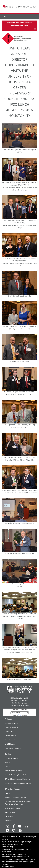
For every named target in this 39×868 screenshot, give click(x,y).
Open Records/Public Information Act (18, 783)
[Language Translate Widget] (20, 713)
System (9, 817)
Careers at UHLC (11, 736)
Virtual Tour (9, 821)
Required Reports (23, 857)
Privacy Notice (7, 852)
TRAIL (22, 844)
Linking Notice (31, 849)
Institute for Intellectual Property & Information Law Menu (19, 24)
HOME (5, 16)
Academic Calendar (12, 723)
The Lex (8, 762)
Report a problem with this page (13, 842)
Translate (22, 715)
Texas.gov (28, 842)
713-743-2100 (17, 703)
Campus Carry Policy (12, 727)
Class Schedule (10, 740)
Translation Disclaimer (19, 710)
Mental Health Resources (14, 771)
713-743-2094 (15, 706)
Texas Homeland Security (10, 844)
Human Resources (11, 758)
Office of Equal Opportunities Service (18, 779)
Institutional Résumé (9, 857)
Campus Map (10, 732)
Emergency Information (13, 748)
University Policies (8, 867)
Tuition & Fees (10, 812)
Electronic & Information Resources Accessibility (18, 859)
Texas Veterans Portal (12, 808)
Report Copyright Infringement (16, 797)
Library (7, 767)
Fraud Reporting (7, 847)
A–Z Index (8, 719)
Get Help (8, 754)
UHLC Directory (10, 744)
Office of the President (13, 789)
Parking (8, 793)
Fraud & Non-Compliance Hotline (16, 775)
